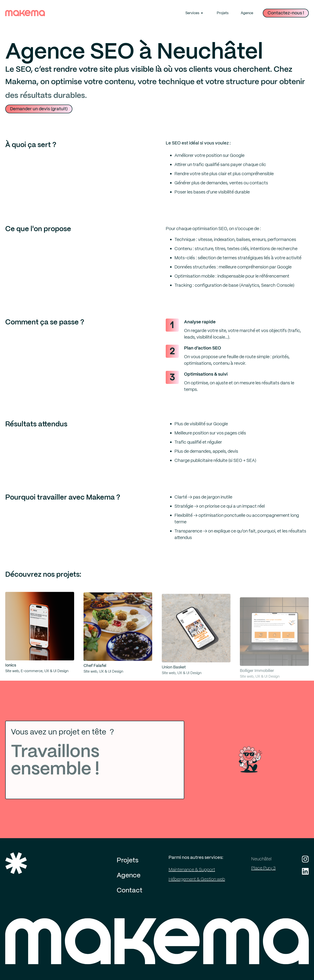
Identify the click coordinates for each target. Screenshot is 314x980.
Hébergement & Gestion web (197, 879)
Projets (223, 13)
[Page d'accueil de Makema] (157, 948)
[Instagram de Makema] (305, 859)
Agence (247, 13)
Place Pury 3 (263, 868)
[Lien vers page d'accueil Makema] (25, 13)
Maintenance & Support (192, 870)
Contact (130, 891)
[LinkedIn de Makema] (305, 871)
